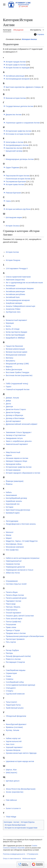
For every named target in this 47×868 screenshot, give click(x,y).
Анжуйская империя (14, 303)
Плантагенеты (12, 610)
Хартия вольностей (14, 741)
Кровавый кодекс (13, 513)
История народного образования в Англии (23, 473)
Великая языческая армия (16, 352)
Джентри (9, 407)
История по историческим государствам (21, 828)
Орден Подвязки (12, 168)
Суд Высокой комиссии (15, 694)
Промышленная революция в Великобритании (25, 636)
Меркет (9, 538)
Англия (16, 822)
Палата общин (12, 592)
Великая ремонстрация (15, 349)
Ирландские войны (13, 464)
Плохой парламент (13, 613)
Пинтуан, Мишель (13, 607)
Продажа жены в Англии (16, 633)
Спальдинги (11, 688)
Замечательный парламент (17, 444)
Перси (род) (11, 604)
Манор (8, 535)
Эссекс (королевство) (14, 792)
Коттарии (10, 507)
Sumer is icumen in (13, 808)
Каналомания (11, 495)
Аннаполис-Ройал (13, 309)
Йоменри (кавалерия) (15, 481)
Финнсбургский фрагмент (16, 724)
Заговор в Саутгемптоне (16, 435)
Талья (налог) (11, 702)
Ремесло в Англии (13, 659)
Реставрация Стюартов (15, 662)
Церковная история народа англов (20, 761)
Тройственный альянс (15, 708)
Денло (8, 404)
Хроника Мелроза (13, 750)
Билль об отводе (13, 329)
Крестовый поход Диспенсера (18, 510)
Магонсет (10, 532)
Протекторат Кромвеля (15, 639)
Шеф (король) (11, 773)
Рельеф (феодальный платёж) (18, 656)
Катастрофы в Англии (14, 142)
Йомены (9, 484)
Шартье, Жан (11, 770)
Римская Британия (13, 193)
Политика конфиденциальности (14, 854)
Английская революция (15, 76)
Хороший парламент (14, 747)
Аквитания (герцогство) (15, 280)
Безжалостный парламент (16, 320)
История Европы (28, 822)
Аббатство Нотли (13, 573)
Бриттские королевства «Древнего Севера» (23, 87)
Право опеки (11, 627)
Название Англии (13, 564)
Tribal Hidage (11, 817)
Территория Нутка (13, 705)
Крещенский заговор (14, 151)
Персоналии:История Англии (17, 176)
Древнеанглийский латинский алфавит (22, 424)
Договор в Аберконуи (14, 415)
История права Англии (15, 184)
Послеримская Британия (16, 182)
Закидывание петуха (14, 438)
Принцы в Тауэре (13, 630)
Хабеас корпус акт (13, 738)
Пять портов (11, 642)
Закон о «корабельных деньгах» (19, 441)
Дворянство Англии (14, 115)
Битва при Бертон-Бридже (16, 332)
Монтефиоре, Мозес (14, 544)
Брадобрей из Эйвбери (15, 338)
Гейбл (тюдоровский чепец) (17, 384)
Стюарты (9, 691)
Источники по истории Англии (18, 134)
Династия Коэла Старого (16, 409)
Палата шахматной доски (16, 598)
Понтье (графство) (13, 622)
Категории (8, 822)
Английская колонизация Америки (20, 288)
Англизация (10, 286)
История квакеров (13, 470)
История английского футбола (18, 209)
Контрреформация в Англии (17, 145)
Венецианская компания (16, 355)
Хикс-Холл (10, 744)
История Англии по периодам (18, 68)
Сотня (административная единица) (20, 685)
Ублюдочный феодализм (16, 716)
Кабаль (9, 492)
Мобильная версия (29, 859)
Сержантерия (11, 673)
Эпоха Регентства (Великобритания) (21, 789)
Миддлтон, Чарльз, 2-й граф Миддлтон (22, 541)
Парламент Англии (13, 601)
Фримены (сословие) (14, 727)
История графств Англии (16, 65)
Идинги (9, 455)
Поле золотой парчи (14, 619)
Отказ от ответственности (12, 859)
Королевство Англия (14, 148)
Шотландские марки (14, 217)
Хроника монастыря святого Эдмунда (21, 753)
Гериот (9, 387)
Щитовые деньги (13, 781)
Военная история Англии (16, 98)
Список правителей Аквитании (18, 277)
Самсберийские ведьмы (16, 670)
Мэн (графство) (12, 550)
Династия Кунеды (13, 412)
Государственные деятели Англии (19, 106)
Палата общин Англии (15, 595)
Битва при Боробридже (15, 335)
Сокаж (8, 676)
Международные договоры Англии (20, 159)
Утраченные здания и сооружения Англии (23, 123)
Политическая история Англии (18, 179)
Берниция (10, 323)
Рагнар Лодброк (12, 650)
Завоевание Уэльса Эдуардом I (19, 432)
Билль (8, 326)
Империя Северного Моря (16, 461)
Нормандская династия (15, 567)
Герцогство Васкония (14, 346)
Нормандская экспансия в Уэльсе (19, 570)
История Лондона (13, 260)
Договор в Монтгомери (15, 418)
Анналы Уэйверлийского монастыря (20, 306)
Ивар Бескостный (13, 452)
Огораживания (12, 581)
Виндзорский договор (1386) (17, 364)
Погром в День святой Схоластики (20, 616)
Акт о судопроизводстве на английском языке (24, 283)
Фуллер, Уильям (12, 730)
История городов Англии (16, 62)
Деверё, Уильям (12, 398)
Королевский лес (13, 504)
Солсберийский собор (15, 682)
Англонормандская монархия (18, 79)
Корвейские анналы (14, 501)
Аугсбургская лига (13, 312)
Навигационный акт (14, 561)
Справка (39, 34)
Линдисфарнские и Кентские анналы (21, 524)
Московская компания (15, 547)
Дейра (8, 401)
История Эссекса (13, 226)
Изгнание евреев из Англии (17, 458)
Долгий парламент (13, 421)
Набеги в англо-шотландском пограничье (23, 558)
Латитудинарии (12, 521)
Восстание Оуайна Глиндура (17, 372)
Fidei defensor (11, 800)
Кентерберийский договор (16, 498)
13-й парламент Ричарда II (17, 269)
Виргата (9, 367)
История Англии (29, 39)
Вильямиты (10, 361)
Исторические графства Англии (18, 131)
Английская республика (15, 294)
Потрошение (11, 624)
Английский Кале (13, 297)
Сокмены (9, 679)
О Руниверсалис (32, 854)
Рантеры (9, 653)
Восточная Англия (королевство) (19, 375)
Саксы (8, 201)
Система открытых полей (16, 584)
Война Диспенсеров (14, 370)
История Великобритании (15, 825)
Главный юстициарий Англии (18, 389)
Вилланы (9, 358)
